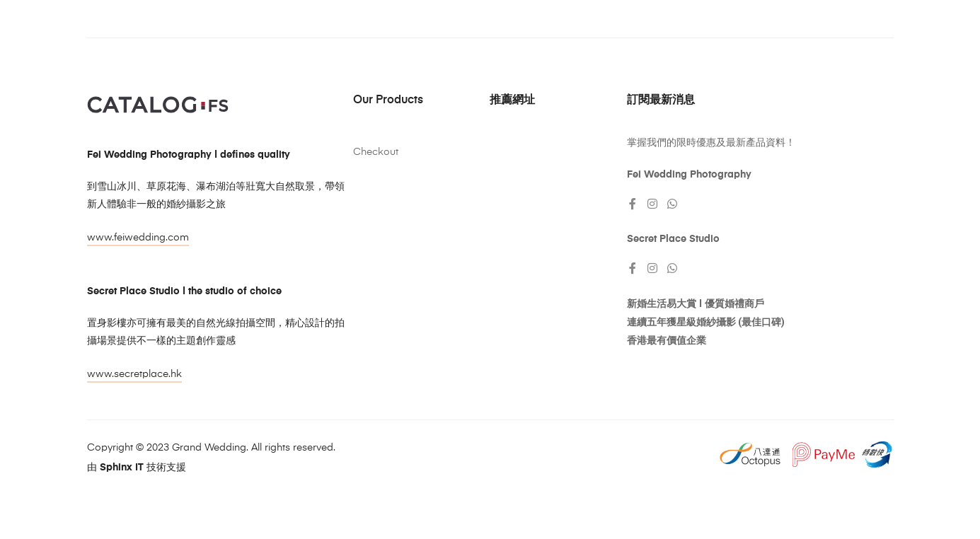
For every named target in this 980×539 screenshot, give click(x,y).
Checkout (376, 152)
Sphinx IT (122, 468)
